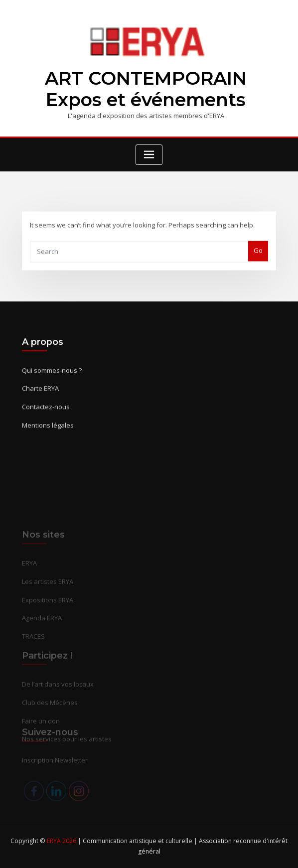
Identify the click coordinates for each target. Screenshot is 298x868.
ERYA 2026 (62, 841)
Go (258, 257)
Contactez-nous (46, 417)
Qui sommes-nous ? (52, 380)
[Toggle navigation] (149, 155)
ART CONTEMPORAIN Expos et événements (146, 89)
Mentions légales (48, 435)
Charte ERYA (40, 399)
